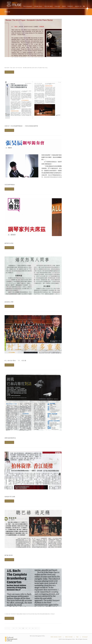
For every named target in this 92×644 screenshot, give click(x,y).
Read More (9, 72)
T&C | (78, 637)
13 (29, 628)
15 (36, 628)
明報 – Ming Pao (14, 434)
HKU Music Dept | (57, 637)
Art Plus (10, 122)
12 (26, 628)
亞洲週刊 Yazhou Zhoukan (20, 493)
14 (33, 628)
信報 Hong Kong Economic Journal (26, 298)
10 (20, 628)
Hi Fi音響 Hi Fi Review (17, 181)
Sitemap (85, 637)
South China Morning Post (22, 610)
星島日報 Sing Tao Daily (18, 357)
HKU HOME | (70, 637)
